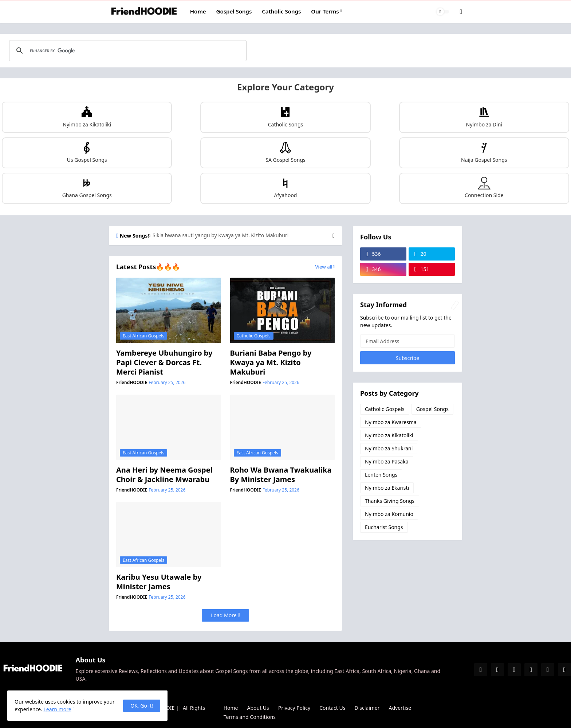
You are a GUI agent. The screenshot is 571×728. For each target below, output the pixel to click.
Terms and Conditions (250, 717)
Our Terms (325, 11)
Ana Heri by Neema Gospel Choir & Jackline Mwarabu (164, 475)
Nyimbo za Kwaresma (391, 422)
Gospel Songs (234, 11)
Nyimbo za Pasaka (387, 461)
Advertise (400, 708)
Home (198, 11)
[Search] (456, 12)
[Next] (334, 236)
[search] (127, 51)
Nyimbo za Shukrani (389, 448)
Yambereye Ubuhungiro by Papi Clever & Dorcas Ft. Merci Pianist (164, 363)
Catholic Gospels (385, 409)
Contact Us (332, 708)
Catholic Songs (281, 11)
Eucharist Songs (384, 527)
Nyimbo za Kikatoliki (389, 435)
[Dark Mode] (443, 12)
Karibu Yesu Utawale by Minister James (159, 582)
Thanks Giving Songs (390, 501)
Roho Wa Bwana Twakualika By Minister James (281, 475)
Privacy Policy (294, 708)
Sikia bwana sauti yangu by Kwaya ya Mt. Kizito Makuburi (220, 235)
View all (324, 267)
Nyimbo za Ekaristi (387, 488)
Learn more (57, 709)
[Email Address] (407, 341)
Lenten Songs (381, 475)
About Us (258, 708)
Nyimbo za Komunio (389, 514)
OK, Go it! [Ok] (142, 706)
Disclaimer (367, 708)
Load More (224, 615)
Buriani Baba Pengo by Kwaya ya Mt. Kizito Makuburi (271, 363)
